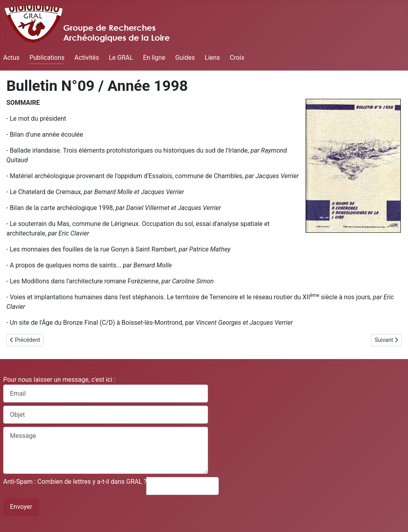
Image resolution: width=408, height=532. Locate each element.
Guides (185, 58)
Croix (237, 58)
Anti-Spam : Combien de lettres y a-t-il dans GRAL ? (75, 482)
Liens (212, 58)
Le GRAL (121, 58)
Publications (47, 58)
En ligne (154, 58)
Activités (87, 58)
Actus (11, 58)
